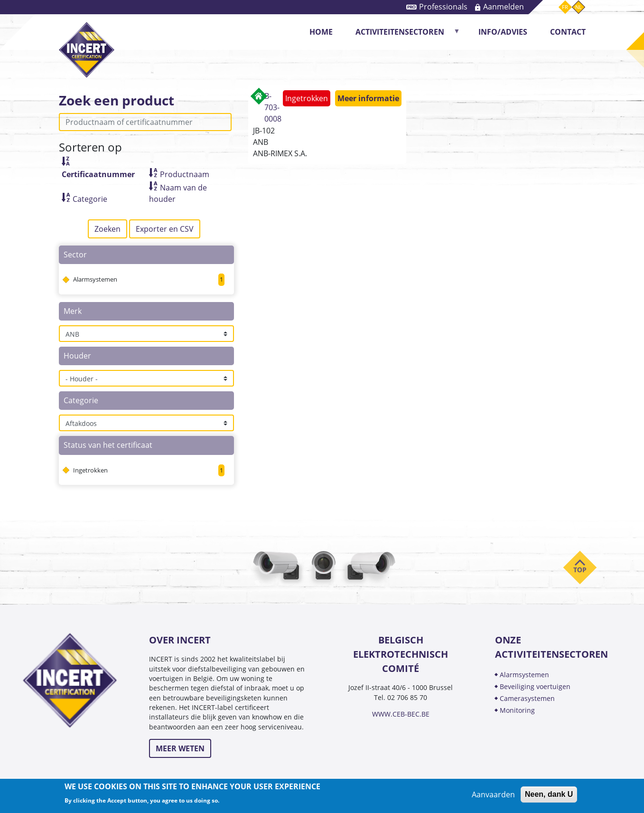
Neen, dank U (549, 794)
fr (565, 7)
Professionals (443, 7)
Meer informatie (368, 98)
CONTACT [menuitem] (568, 32)
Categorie (90, 199)
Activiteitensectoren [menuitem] (403, 35)
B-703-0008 (273, 107)
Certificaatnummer (98, 174)
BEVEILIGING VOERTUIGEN (535, 686)
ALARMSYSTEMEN (524, 675)
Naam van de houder (178, 193)
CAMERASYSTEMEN (527, 698)
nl (579, 7)
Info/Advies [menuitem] (503, 32)
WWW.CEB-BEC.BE (401, 714)
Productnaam (185, 174)
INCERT (87, 42)
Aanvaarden (493, 794)
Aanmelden (504, 7)
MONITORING (518, 710)
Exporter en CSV (165, 229)
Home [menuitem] (321, 32)
